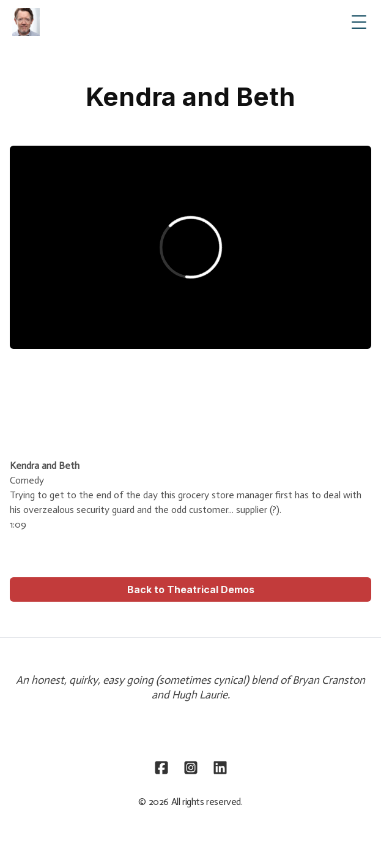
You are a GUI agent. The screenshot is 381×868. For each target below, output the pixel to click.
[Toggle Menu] (359, 22)
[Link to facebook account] (161, 768)
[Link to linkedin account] (220, 768)
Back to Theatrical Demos (191, 589)
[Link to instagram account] (191, 768)
